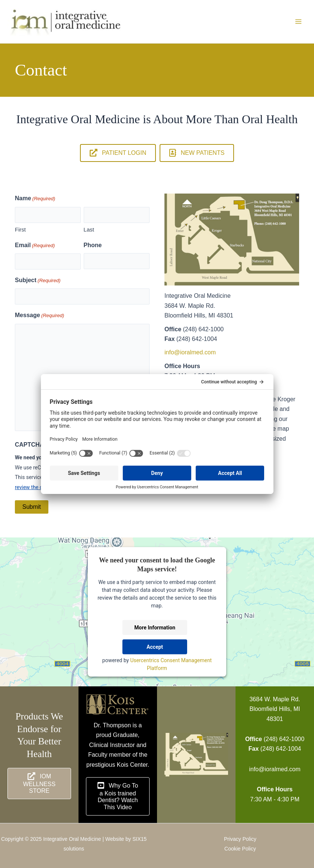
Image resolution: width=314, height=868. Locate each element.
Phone (93, 245)
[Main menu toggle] (298, 22)
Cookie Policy (240, 849)
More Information (155, 628)
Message (39, 316)
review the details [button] (35, 487)
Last (89, 229)
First (20, 229)
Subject (38, 281)
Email (35, 246)
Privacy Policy (240, 839)
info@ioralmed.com (190, 352)
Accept (155, 647)
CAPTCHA (29, 445)
